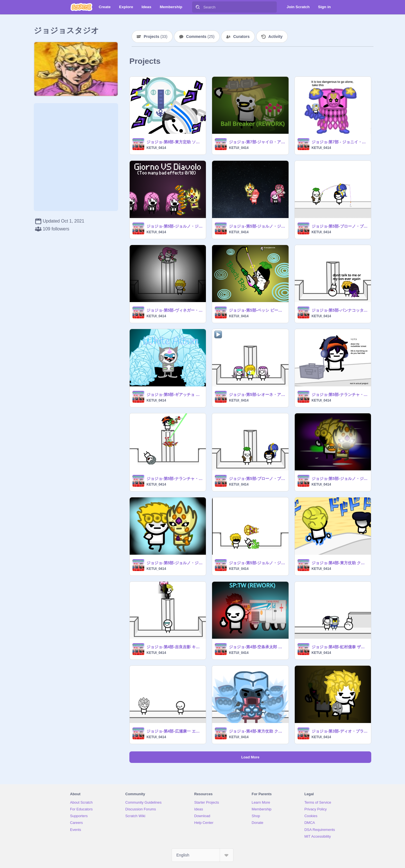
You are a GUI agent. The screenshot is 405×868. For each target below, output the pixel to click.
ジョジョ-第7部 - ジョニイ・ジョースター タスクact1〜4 (340, 142)
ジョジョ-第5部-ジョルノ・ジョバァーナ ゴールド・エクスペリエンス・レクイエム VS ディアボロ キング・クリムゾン (175, 226)
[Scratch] (81, 7)
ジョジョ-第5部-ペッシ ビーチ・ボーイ (257, 310)
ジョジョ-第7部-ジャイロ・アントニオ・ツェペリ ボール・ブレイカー (257, 142)
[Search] (198, 7)
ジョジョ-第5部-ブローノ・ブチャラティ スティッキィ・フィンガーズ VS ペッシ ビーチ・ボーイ (340, 226)
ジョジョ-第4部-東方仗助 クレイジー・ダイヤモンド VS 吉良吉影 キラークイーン (340, 563)
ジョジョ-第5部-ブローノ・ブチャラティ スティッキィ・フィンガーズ (257, 479)
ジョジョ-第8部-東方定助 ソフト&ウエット (175, 142)
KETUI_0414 (156, 148)
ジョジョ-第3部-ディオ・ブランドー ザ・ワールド (340, 731)
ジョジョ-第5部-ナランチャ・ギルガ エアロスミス (175, 479)
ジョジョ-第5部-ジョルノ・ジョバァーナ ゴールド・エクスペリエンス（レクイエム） (257, 563)
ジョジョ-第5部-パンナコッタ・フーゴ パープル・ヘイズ (340, 310)
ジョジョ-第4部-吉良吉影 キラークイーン (175, 647)
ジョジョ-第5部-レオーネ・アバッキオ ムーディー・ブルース (257, 395)
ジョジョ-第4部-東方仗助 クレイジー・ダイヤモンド (257, 731)
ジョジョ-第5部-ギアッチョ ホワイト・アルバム (175, 395)
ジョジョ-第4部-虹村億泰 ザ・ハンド (340, 647)
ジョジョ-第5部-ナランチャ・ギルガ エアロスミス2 (340, 395)
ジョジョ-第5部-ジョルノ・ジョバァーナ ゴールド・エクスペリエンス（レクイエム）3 (340, 479)
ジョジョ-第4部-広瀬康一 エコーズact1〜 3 (175, 731)
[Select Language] (202, 855)
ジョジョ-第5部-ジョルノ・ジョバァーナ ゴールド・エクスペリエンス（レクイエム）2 (175, 563)
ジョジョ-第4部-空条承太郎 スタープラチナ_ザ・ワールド (257, 647)
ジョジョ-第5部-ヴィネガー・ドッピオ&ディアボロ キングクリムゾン (175, 310)
